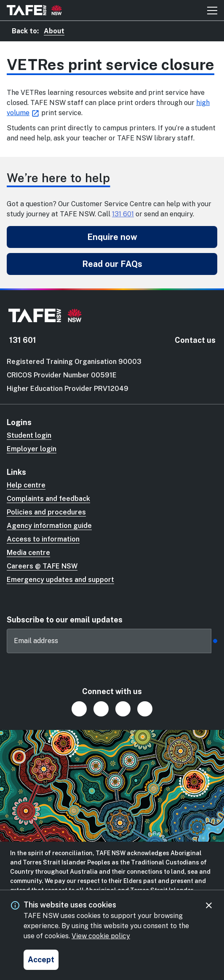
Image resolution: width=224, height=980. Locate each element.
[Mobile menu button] (212, 10)
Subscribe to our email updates (65, 620)
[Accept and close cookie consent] (41, 960)
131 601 (123, 214)
